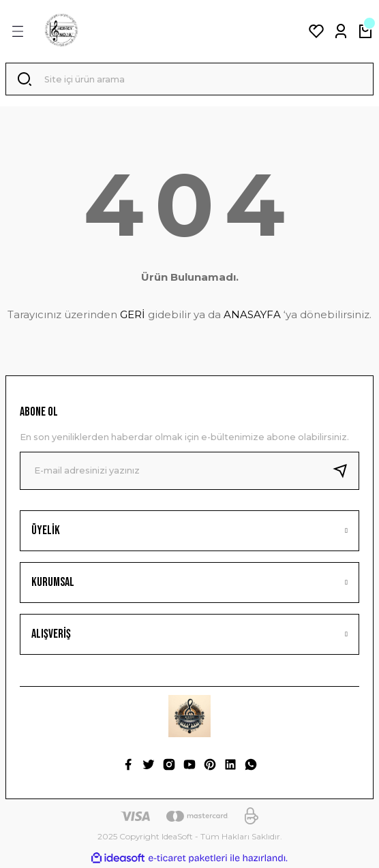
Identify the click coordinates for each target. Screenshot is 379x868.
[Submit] (346, 471)
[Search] (189, 79)
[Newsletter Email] (189, 471)
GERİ (133, 314)
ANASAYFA (252, 314)
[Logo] (61, 31)
